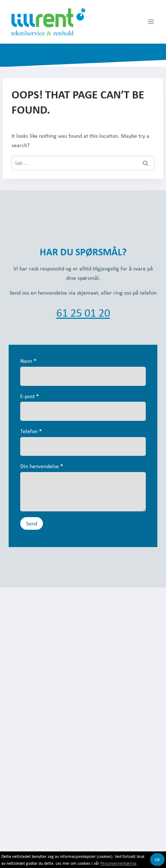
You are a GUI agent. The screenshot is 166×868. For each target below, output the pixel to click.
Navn (28, 361)
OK (157, 860)
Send (32, 523)
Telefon (31, 431)
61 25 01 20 (83, 312)
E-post (30, 396)
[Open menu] (151, 22)
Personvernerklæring (118, 863)
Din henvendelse (42, 466)
